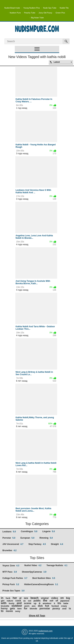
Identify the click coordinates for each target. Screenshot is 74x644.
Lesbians (9, 532)
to (2, 611)
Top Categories (37, 524)
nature (10, 601)
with (4, 603)
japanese (65, 601)
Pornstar (9, 538)
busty (11, 603)
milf (51, 601)
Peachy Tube (30, 13)
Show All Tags (37, 616)
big (68, 598)
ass (34, 606)
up (35, 603)
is (70, 608)
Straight (57, 544)
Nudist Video (33, 565)
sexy (18, 611)
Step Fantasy (37, 544)
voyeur (45, 598)
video (55, 598)
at (20, 598)
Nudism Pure (15, 13)
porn (27, 606)
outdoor (17, 606)
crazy (64, 606)
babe (66, 603)
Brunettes (9, 550)
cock (18, 601)
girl (3, 601)
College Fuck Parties (15, 578)
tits (59, 603)
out (30, 601)
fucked (55, 606)
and (19, 603)
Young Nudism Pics (32, 8)
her (15, 598)
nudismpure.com (45, 631)
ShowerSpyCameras (34, 572)
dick (40, 606)
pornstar (45, 608)
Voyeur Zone (11, 566)
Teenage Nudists (57, 565)
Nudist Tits (64, 8)
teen (19, 609)
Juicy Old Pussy (45, 13)
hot (47, 606)
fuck (8, 598)
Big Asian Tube (37, 18)
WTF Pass (10, 572)
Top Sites (37, 558)
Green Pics (60, 13)
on (62, 598)
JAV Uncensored (13, 544)
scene (28, 603)
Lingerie (48, 531)
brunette (5, 606)
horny (4, 608)
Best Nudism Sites (44, 578)
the (45, 601)
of (57, 601)
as (24, 601)
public (37, 601)
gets (12, 608)
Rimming (46, 538)
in (2, 598)
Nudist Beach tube (12, 8)
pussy (56, 608)
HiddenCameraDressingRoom (41, 584)
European (27, 538)
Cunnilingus (29, 531)
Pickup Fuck (11, 584)
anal (64, 609)
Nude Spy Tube (50, 8)
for (26, 608)
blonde (34, 609)
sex (26, 598)
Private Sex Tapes (13, 591)
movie (9, 611)
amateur (47, 603)
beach (34, 598)
